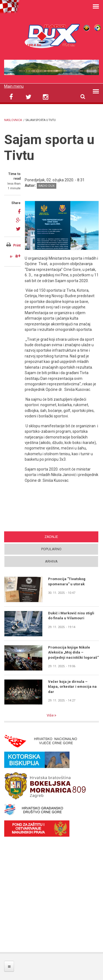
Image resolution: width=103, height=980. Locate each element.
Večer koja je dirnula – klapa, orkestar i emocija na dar (72, 687)
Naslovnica (13, 120)
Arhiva (51, 561)
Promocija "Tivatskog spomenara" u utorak (67, 581)
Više (51, 715)
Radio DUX (47, 186)
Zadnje (51, 537)
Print (17, 245)
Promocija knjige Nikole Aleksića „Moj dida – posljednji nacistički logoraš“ (73, 652)
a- (11, 256)
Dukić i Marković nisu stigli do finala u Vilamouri (71, 616)
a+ (18, 256)
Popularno (51, 549)
